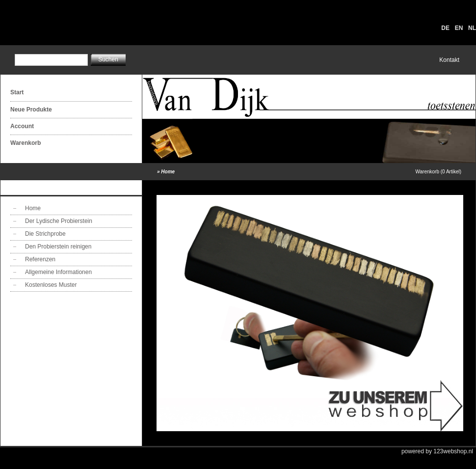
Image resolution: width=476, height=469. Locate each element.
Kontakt (449, 60)
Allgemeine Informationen (58, 272)
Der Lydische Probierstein (59, 221)
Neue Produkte (31, 110)
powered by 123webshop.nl (437, 451)
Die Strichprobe (45, 234)
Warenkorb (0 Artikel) (438, 172)
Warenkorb (26, 143)
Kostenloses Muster (51, 285)
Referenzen (40, 259)
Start (17, 92)
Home (168, 172)
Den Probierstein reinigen (58, 247)
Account (22, 126)
